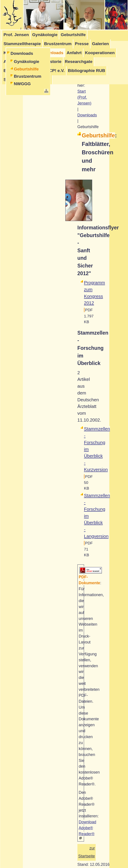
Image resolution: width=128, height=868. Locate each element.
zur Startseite (87, 852)
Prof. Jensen (16, 35)
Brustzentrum (58, 44)
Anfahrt (74, 53)
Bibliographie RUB (87, 71)
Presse (82, 44)
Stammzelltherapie (22, 44)
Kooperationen (100, 53)
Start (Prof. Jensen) (84, 97)
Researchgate (79, 62)
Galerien (100, 44)
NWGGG (22, 84)
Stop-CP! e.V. (51, 71)
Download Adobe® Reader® (88, 828)
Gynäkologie (45, 35)
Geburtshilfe (73, 35)
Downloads (22, 53)
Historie (54, 62)
